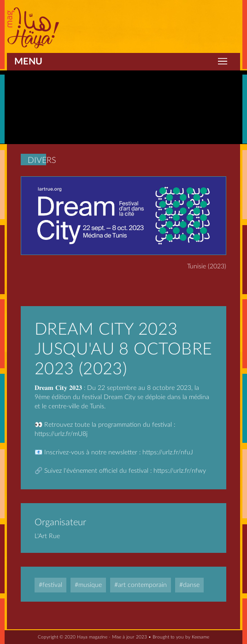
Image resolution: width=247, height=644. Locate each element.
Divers (42, 161)
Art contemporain (142, 585)
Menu (28, 62)
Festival (52, 585)
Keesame (200, 637)
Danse (191, 585)
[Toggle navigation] (223, 62)
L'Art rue (47, 536)
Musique (90, 585)
